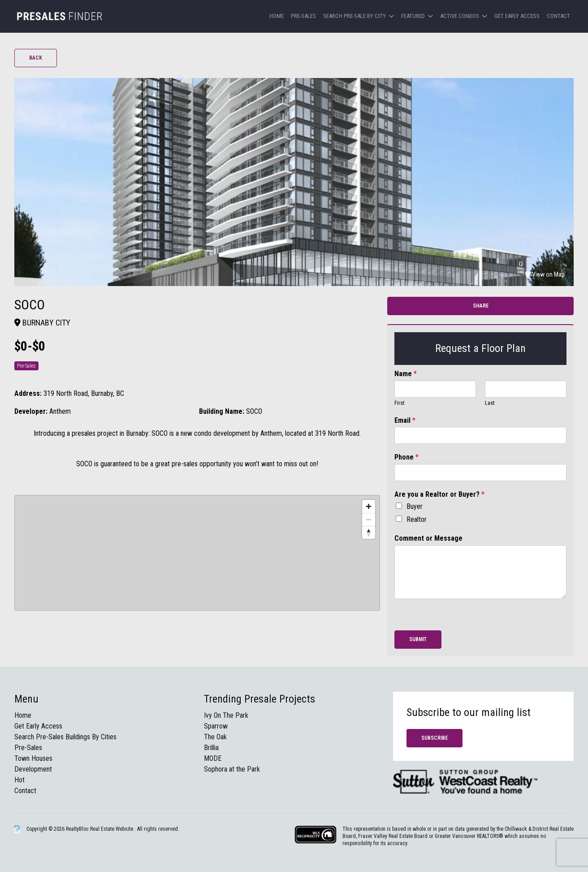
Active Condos (460, 16)
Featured (413, 16)
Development (33, 769)
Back (36, 58)
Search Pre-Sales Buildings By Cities (65, 737)
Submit (418, 639)
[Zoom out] (369, 519)
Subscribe (435, 738)
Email (405, 420)
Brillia (211, 748)
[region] (197, 553)
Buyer (415, 506)
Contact (558, 16)
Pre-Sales (303, 16)
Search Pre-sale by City (355, 16)
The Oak (215, 737)
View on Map (545, 274)
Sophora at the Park (232, 769)
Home (277, 16)
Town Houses (33, 758)
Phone (406, 457)
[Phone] (480, 473)
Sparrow (216, 726)
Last (490, 403)
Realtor (417, 519)
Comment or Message (428, 538)
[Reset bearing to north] (369, 532)
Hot (19, 780)
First (400, 403)
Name (406, 374)
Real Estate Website (112, 829)
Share (481, 306)
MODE (213, 758)
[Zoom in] (369, 506)
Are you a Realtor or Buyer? (439, 494)
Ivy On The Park (226, 715)
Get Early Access (517, 16)
